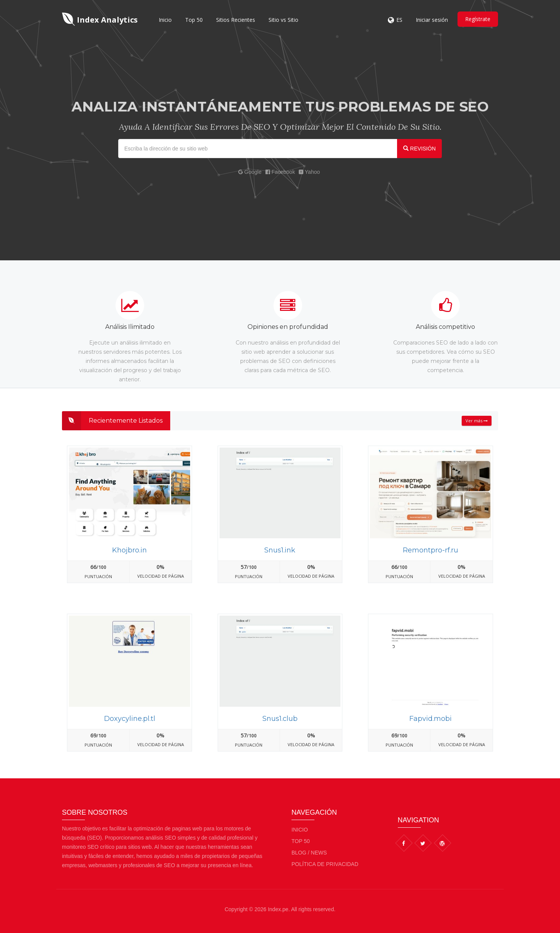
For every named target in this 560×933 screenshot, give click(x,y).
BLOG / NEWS (309, 853)
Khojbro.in (129, 550)
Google (250, 172)
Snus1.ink (280, 550)
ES (399, 20)
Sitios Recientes (236, 20)
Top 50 (194, 20)
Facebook (280, 172)
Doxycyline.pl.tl (130, 719)
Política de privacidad (325, 864)
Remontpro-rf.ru (431, 550)
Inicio (165, 20)
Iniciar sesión (432, 20)
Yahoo (309, 172)
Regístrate (478, 19)
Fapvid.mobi (431, 719)
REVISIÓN (419, 149)
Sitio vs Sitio (283, 20)
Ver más (477, 421)
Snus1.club (280, 719)
